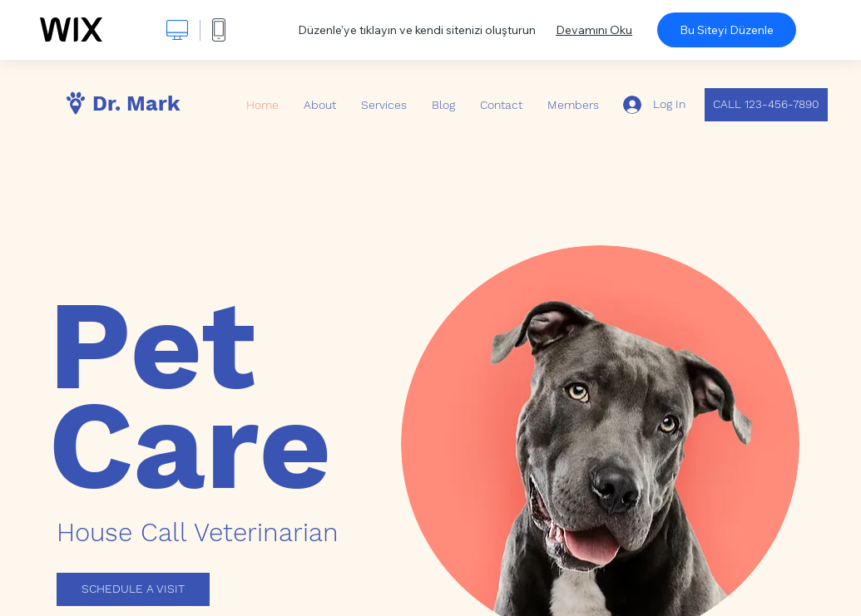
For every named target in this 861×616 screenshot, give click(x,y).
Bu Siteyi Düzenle (727, 30)
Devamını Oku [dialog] (594, 30)
